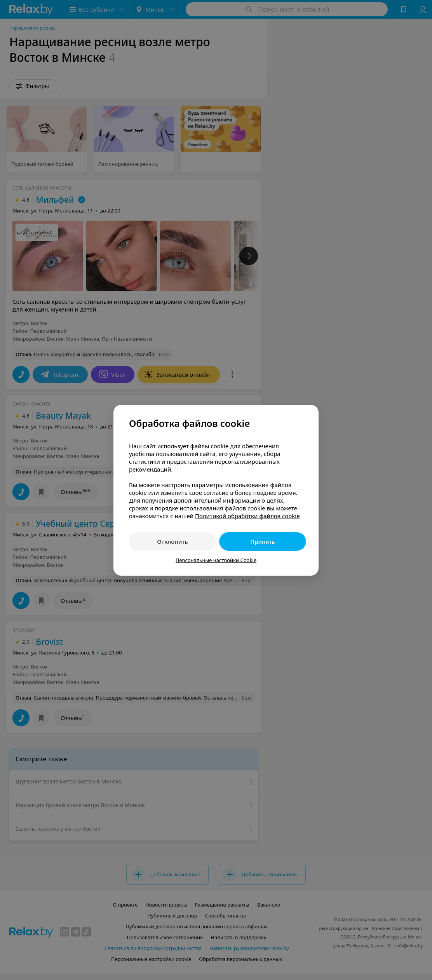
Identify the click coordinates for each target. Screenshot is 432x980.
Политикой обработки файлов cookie (247, 516)
